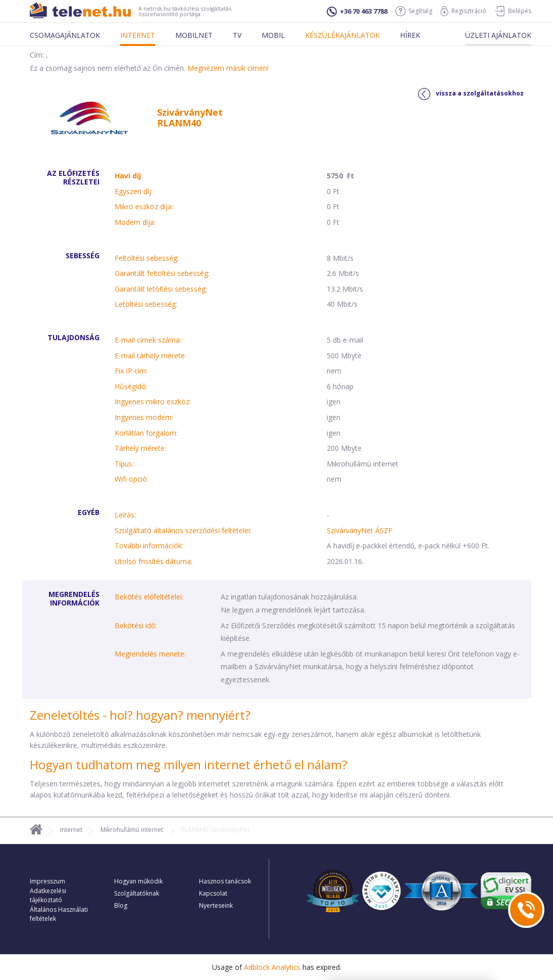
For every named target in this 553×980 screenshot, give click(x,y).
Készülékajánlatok (342, 35)
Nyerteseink (216, 905)
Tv (237, 35)
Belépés (513, 11)
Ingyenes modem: (144, 417)
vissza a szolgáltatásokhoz (471, 94)
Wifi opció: (132, 479)
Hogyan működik (138, 881)
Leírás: (125, 515)
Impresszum (47, 881)
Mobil (273, 35)
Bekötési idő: (136, 625)
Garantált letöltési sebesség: (161, 289)
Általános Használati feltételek (59, 914)
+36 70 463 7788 (357, 12)
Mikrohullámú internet (132, 830)
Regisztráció (463, 11)
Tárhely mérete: (140, 448)
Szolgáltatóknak (137, 893)
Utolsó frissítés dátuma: (154, 561)
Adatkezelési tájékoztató (48, 895)
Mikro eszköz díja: (144, 206)
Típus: (124, 464)
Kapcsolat (213, 893)
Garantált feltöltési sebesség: (162, 273)
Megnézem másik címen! (228, 68)
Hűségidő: (131, 386)
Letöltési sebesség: (146, 304)
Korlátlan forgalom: (146, 433)
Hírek (410, 35)
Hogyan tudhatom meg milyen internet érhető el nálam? (189, 764)
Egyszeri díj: (134, 191)
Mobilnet (194, 35)
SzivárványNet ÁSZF (360, 530)
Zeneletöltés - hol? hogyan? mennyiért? (140, 715)
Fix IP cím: (131, 371)
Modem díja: (135, 222)
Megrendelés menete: (150, 654)
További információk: (149, 546)
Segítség (414, 11)
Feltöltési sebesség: (147, 258)
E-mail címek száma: (148, 340)
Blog (121, 905)
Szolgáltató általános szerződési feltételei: (183, 530)
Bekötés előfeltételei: (149, 597)
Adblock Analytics (272, 967)
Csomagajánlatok (65, 35)
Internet (138, 35)
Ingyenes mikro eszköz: (153, 402)
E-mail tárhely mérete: (150, 356)
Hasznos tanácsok (225, 881)
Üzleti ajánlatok (498, 35)
